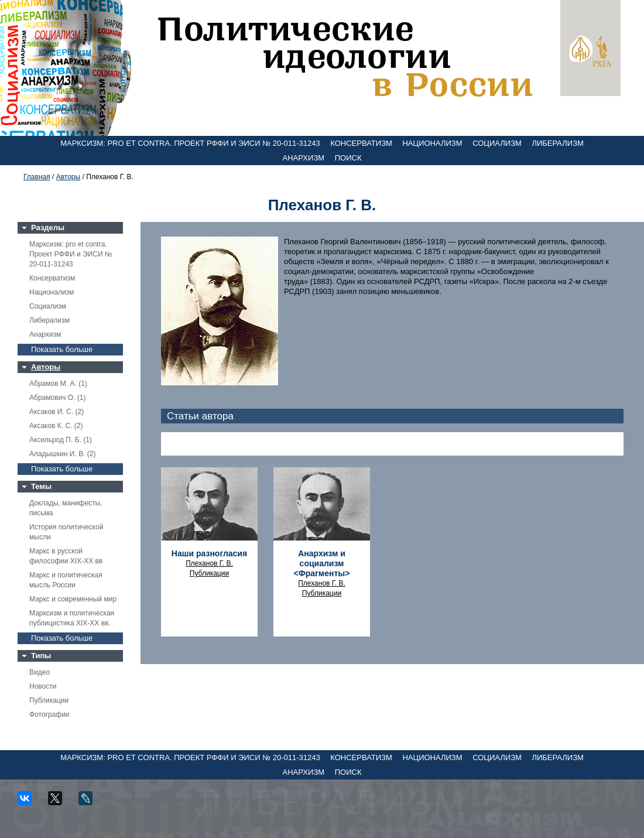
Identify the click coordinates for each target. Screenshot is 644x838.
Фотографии (49, 714)
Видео (40, 672)
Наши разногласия (209, 553)
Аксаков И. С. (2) (56, 412)
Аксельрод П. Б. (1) (61, 440)
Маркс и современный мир (73, 599)
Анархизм (304, 158)
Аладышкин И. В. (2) (62, 454)
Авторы (68, 177)
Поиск (348, 158)
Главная (37, 177)
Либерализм (557, 143)
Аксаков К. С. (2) (56, 426)
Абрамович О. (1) (57, 398)
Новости (43, 686)
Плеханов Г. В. (209, 563)
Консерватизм (361, 143)
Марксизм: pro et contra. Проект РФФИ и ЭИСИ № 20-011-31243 (190, 143)
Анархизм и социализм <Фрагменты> (322, 563)
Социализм (497, 143)
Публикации (49, 700)
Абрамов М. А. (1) (58, 384)
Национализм (432, 143)
